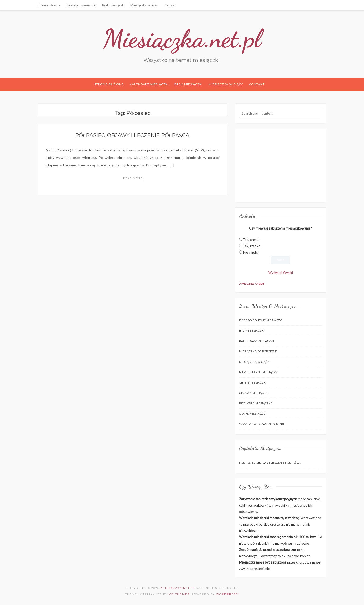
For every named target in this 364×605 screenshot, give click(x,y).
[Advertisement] (281, 165)
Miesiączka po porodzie (258, 351)
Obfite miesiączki (253, 383)
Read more (133, 178)
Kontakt (170, 5)
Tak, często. (252, 240)
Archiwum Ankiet (252, 284)
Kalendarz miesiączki (81, 5)
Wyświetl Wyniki (281, 273)
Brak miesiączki (113, 5)
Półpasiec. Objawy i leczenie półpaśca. (133, 135)
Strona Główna (49, 5)
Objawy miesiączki (254, 393)
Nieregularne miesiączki (259, 372)
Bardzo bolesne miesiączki (261, 320)
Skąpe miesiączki (252, 414)
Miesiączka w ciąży (144, 5)
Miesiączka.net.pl (182, 38)
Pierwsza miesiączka (256, 403)
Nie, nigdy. (251, 252)
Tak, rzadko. (252, 246)
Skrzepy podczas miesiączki (261, 424)
